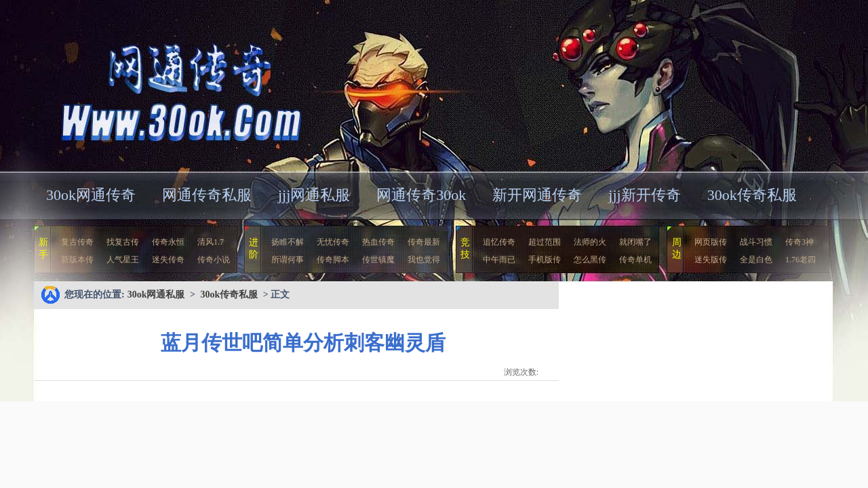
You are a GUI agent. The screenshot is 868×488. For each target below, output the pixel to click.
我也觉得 (424, 260)
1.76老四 (801, 260)
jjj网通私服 (314, 195)
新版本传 (77, 260)
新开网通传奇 (537, 195)
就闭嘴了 (635, 242)
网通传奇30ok (421, 195)
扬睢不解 (288, 242)
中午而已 (499, 260)
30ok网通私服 (165, 84)
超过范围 (545, 242)
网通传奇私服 (207, 195)
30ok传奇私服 (752, 195)
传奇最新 (424, 242)
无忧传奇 (333, 242)
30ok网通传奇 (91, 195)
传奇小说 (214, 260)
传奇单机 (635, 260)
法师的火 (590, 242)
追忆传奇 (499, 242)
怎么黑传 (590, 260)
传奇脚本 (333, 260)
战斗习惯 (756, 242)
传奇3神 (800, 242)
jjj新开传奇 (644, 195)
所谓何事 (288, 260)
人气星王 (123, 260)
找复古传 (123, 242)
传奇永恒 (168, 242)
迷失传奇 (168, 260)
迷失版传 (711, 260)
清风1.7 (211, 242)
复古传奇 (77, 242)
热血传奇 (378, 242)
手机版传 (545, 260)
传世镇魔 (378, 260)
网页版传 (711, 242)
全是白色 (756, 260)
